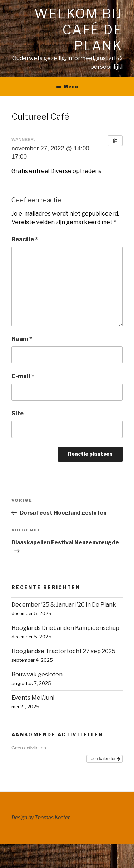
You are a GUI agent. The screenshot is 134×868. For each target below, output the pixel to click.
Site (18, 413)
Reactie (25, 239)
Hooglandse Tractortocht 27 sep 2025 (63, 651)
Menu (67, 86)
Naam (22, 339)
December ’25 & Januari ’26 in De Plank (64, 605)
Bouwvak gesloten (37, 674)
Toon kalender (105, 759)
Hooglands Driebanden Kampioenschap (65, 628)
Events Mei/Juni (33, 698)
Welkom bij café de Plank (78, 30)
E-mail (23, 376)
